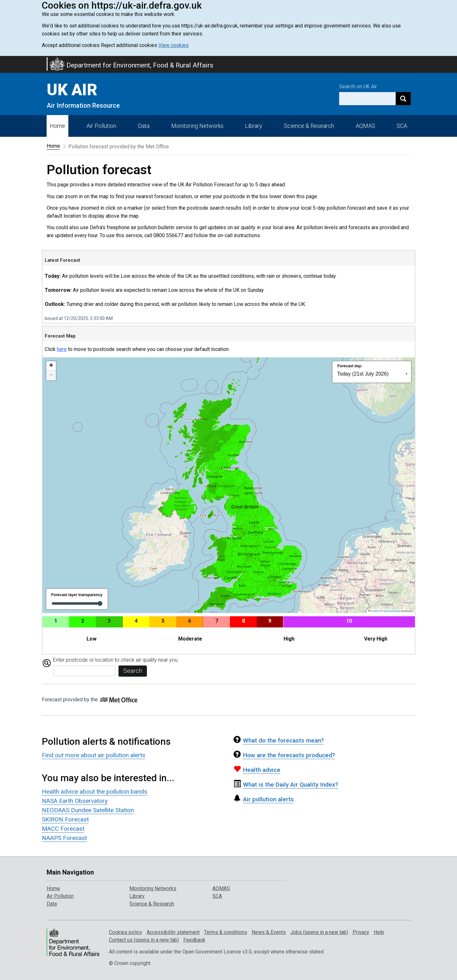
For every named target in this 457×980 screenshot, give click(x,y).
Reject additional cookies (129, 45)
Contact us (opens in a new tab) (144, 940)
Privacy (361, 932)
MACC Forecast (63, 829)
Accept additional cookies (71, 45)
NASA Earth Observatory (75, 801)
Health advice (257, 770)
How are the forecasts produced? (284, 755)
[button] (51, 366)
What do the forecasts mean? (279, 740)
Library (254, 126)
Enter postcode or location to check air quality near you (115, 660)
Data (144, 126)
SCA (402, 126)
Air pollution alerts (264, 799)
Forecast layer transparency (77, 595)
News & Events (269, 932)
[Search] (403, 99)
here (62, 349)
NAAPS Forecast (64, 838)
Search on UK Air (358, 86)
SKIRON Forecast (65, 819)
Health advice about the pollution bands (95, 792)
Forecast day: (350, 366)
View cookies (174, 45)
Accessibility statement (173, 932)
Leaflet (373, 611)
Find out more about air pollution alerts (94, 755)
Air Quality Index (286, 785)
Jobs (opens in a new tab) (319, 932)
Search (133, 671)
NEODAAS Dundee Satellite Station (88, 810)
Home (57, 126)
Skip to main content (4, 60)
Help (379, 932)
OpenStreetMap (391, 611)
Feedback (194, 940)
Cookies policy (126, 932)
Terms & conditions (226, 932)
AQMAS (366, 126)
